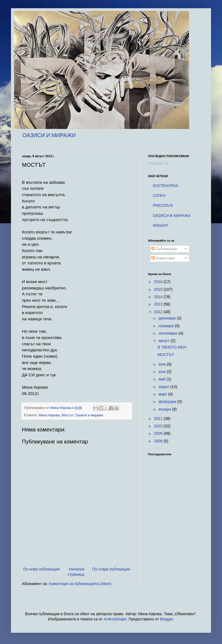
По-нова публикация (42, 569)
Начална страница (76, 572)
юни (163, 372)
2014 (159, 297)
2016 (159, 282)
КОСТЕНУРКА (166, 186)
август (164, 341)
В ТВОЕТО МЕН (172, 347)
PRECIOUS (163, 205)
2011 (159, 419)
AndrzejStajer (115, 619)
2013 (159, 304)
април (164, 387)
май (162, 379)
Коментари (163, 258)
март (163, 394)
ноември (167, 326)
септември (168, 333)
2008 (159, 441)
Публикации (164, 249)
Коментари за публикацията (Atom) (80, 584)
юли (163, 364)
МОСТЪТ (166, 355)
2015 (159, 289)
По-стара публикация (111, 569)
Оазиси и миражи (89, 415)
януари (165, 409)
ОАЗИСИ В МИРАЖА (172, 216)
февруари (168, 402)
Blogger (166, 619)
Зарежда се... (160, 163)
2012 (159, 312)
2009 (159, 433)
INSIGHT (161, 225)
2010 (159, 426)
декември (168, 318)
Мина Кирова (49, 415)
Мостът (67, 415)
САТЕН (159, 196)
